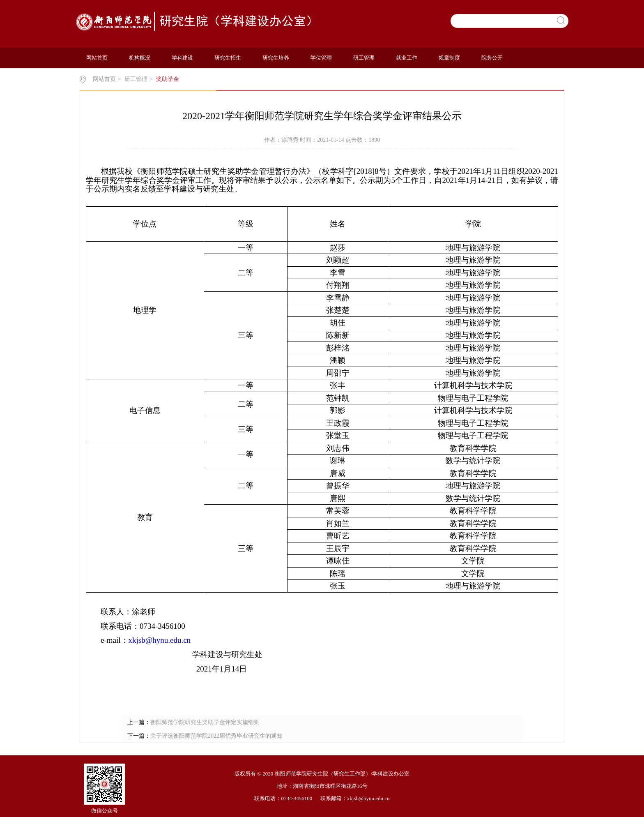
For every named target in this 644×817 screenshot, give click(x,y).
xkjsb (137, 640)
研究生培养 (276, 58)
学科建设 (182, 58)
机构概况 (140, 58)
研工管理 (364, 58)
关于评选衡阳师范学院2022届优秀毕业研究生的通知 (216, 736)
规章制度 (449, 58)
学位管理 (321, 58)
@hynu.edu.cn (168, 640)
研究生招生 (228, 58)
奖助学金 (168, 79)
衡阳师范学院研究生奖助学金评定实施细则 (205, 722)
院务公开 (492, 58)
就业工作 (407, 58)
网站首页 (97, 58)
